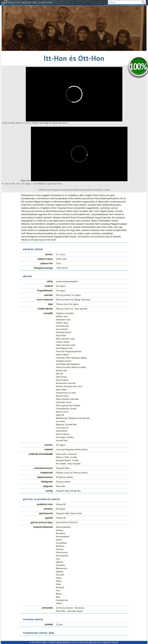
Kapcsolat (115, 642)
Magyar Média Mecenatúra (31, 2)
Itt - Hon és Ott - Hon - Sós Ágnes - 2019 (20, 184)
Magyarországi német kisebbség (67, 190)
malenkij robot (45, 190)
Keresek (143, 2)
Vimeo (65, 123)
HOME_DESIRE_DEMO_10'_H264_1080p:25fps (22, 123)
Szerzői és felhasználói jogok (82, 642)
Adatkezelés (107, 642)
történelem (98, 190)
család (107, 190)
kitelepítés (87, 190)
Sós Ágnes (54, 123)
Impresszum (97, 642)
